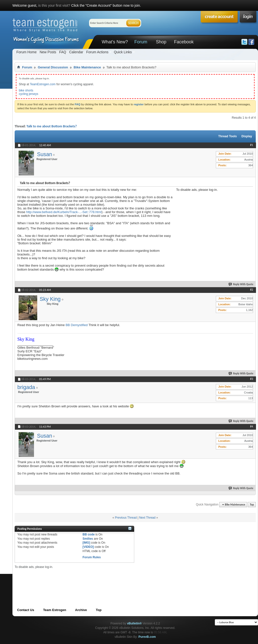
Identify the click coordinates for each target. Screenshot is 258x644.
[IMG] (86, 543)
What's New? (115, 42)
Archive (81, 610)
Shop (161, 42)
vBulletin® (134, 623)
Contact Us (26, 610)
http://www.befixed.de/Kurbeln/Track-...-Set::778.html (64, 212)
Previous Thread (126, 518)
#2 (252, 290)
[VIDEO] (88, 547)
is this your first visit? (54, 5)
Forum (141, 42)
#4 (252, 426)
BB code (89, 534)
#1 (252, 145)
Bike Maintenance (87, 67)
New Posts (48, 52)
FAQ (63, 52)
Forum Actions (97, 52)
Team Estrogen (55, 610)
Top (252, 505)
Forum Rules (92, 557)
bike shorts (26, 90)
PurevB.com (147, 637)
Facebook (184, 42)
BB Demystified (77, 325)
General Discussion (53, 67)
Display (247, 136)
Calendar (76, 52)
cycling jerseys (29, 94)
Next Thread (147, 518)
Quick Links (123, 52)
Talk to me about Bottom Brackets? (52, 126)
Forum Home (27, 52)
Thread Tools (227, 136)
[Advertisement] (213, 223)
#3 (252, 379)
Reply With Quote (241, 284)
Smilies (88, 539)
